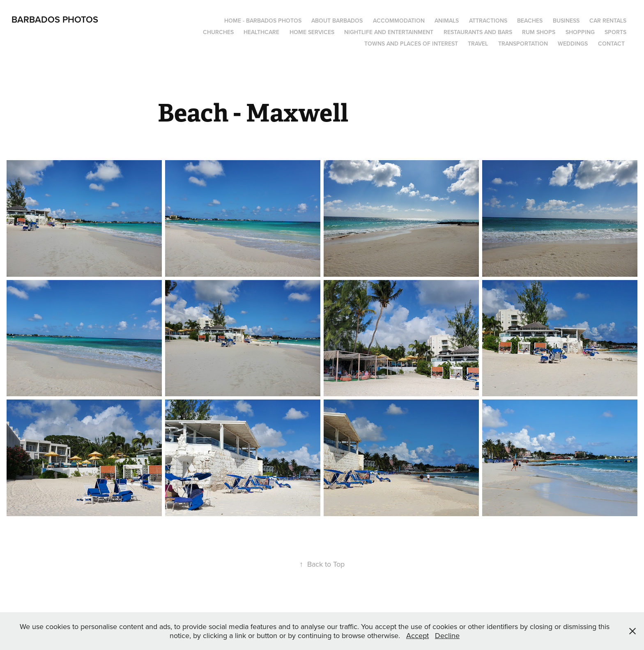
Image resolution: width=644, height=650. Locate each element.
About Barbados (337, 21)
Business (566, 21)
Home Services (312, 32)
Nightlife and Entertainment (389, 32)
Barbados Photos (55, 19)
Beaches (530, 21)
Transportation (523, 44)
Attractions (488, 21)
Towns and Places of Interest (411, 44)
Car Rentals (608, 21)
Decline (447, 635)
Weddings (573, 44)
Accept (417, 635)
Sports (615, 32)
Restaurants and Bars (478, 32)
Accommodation (399, 21)
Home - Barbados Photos (263, 21)
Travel (478, 44)
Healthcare (261, 32)
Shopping (580, 32)
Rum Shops (539, 32)
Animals (447, 21)
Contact (611, 44)
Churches (218, 32)
